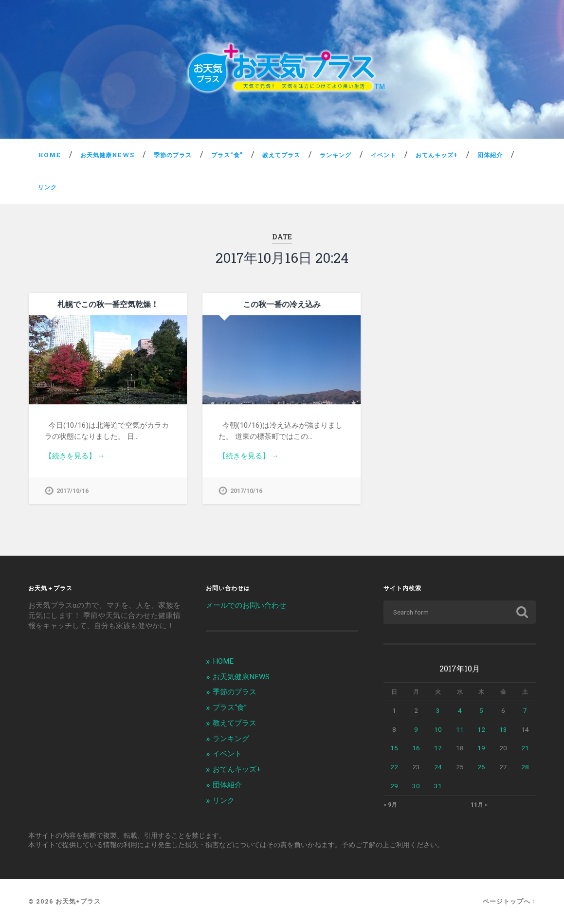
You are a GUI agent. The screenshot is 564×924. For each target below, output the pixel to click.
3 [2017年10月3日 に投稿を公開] (438, 710)
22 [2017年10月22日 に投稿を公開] (394, 767)
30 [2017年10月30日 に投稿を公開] (416, 786)
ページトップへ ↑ (509, 902)
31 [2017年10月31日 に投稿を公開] (438, 786)
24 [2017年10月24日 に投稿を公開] (438, 767)
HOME (49, 155)
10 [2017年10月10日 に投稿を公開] (438, 729)
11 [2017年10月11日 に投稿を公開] (460, 729)
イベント (383, 155)
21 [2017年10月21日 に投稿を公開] (525, 748)
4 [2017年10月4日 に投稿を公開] (460, 710)
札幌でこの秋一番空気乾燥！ (108, 304)
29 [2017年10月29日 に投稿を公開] (394, 786)
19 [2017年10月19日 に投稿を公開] (481, 748)
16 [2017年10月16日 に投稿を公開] (416, 748)
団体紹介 (490, 155)
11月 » (479, 805)
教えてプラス (281, 155)
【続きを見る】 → (75, 456)
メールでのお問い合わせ (246, 605)
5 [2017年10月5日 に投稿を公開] (481, 710)
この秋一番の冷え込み (282, 304)
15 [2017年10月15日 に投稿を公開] (394, 748)
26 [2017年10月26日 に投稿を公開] (481, 767)
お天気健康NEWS (107, 155)
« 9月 (390, 805)
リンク (47, 187)
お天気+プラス (78, 902)
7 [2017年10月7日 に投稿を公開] (525, 710)
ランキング (336, 155)
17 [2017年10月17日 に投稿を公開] (438, 748)
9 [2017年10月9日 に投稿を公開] (416, 729)
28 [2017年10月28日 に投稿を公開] (525, 767)
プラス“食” (227, 155)
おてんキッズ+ (437, 155)
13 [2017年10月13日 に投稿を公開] (503, 729)
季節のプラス (173, 155)
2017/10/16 (73, 491)
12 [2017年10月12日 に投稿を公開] (481, 729)
